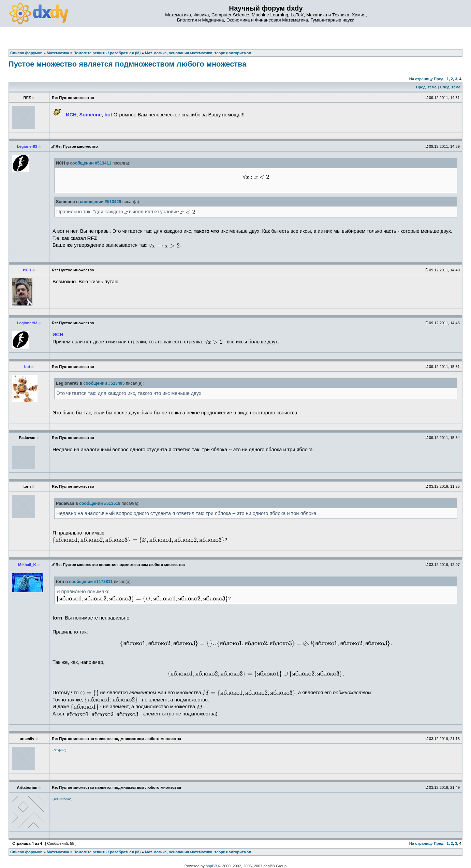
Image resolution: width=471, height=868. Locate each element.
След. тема (450, 87)
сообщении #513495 (104, 383)
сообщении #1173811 (91, 582)
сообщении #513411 (91, 163)
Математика (58, 852)
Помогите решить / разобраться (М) (107, 852)
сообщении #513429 (100, 202)
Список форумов (26, 852)
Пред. (439, 79)
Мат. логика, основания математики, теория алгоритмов (198, 852)
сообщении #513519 (100, 503)
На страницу (421, 79)
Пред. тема (426, 87)
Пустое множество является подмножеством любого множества (127, 64)
